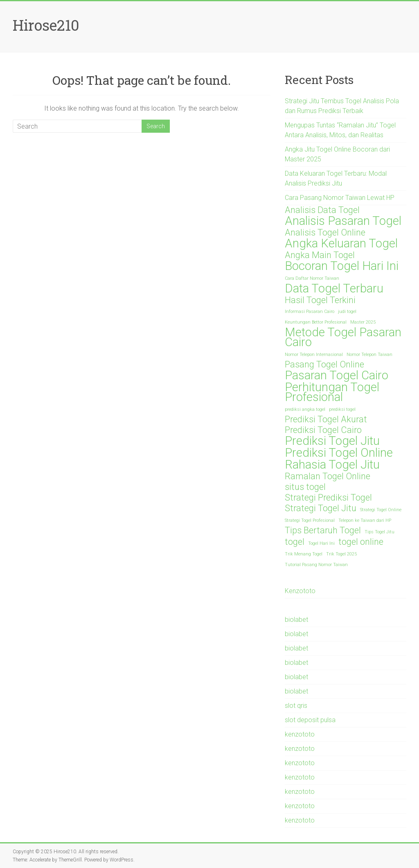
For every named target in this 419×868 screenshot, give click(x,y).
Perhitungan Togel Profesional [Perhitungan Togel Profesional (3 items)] (332, 392)
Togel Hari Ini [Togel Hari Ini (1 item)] (321, 543)
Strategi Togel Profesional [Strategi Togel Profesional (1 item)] (310, 520)
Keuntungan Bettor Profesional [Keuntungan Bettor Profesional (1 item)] (316, 322)
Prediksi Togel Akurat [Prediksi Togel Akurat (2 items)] (326, 419)
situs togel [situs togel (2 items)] (305, 487)
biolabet (296, 620)
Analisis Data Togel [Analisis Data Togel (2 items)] (322, 210)
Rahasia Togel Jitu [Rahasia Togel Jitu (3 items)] (332, 465)
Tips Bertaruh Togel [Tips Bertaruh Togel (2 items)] (323, 530)
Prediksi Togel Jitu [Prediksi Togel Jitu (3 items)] (332, 441)
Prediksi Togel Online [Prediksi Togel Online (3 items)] (339, 453)
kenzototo (300, 734)
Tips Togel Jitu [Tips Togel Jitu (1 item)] (380, 532)
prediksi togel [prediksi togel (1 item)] (342, 409)
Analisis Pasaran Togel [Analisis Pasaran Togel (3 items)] (343, 221)
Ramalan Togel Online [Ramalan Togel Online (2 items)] (328, 476)
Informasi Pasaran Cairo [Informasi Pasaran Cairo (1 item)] (310, 312)
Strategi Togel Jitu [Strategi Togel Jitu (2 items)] (321, 508)
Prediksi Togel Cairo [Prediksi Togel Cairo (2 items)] (323, 430)
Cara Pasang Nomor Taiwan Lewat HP (340, 198)
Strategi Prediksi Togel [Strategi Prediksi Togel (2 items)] (328, 498)
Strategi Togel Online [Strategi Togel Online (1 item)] (381, 510)
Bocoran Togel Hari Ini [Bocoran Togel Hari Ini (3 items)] (342, 266)
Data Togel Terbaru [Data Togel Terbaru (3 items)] (334, 288)
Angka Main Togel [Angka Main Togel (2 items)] (320, 255)
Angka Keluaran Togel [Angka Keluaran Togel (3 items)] (341, 243)
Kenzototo (300, 591)
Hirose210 (46, 25)
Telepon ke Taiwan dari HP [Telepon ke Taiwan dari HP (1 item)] (365, 520)
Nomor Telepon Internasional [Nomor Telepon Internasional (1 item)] (314, 355)
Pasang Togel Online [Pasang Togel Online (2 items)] (324, 365)
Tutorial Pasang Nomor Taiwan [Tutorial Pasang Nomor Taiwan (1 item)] (316, 565)
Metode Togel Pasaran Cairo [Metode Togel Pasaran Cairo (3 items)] (343, 337)
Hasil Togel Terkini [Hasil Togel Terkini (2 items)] (320, 300)
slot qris (296, 706)
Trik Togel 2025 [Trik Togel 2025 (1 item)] (341, 554)
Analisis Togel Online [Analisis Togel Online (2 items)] (325, 233)
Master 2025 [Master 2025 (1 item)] (363, 322)
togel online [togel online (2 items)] (361, 542)
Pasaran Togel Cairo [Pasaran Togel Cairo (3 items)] (337, 375)
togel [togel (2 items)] (295, 542)
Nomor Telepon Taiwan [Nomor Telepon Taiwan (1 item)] (369, 355)
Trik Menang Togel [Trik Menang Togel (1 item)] (304, 554)
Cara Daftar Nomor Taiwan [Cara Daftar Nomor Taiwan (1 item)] (312, 278)
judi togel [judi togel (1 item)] (347, 312)
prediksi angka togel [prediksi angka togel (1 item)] (305, 409)
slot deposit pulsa (310, 720)
